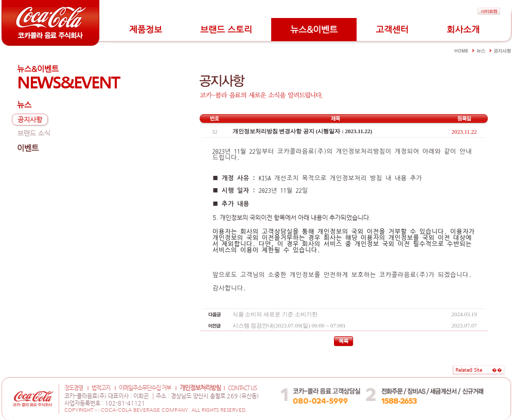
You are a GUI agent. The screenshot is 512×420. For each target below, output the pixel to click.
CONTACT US (242, 388)
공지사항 (30, 120)
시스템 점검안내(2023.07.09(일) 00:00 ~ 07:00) (289, 325)
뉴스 (24, 105)
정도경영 (74, 388)
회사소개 (463, 29)
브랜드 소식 (34, 133)
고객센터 (392, 29)
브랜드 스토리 (226, 29)
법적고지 (101, 388)
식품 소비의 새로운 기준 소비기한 (275, 314)
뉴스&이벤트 (314, 29)
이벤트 (28, 148)
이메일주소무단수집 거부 (145, 388)
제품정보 (146, 29)
